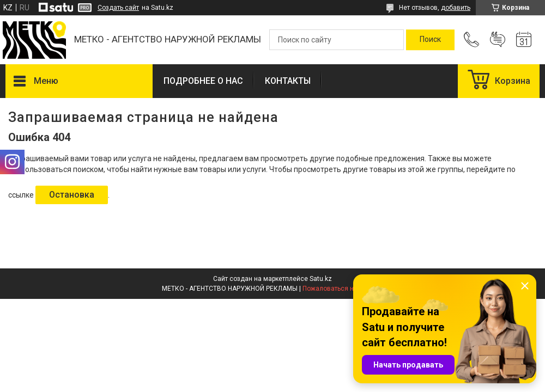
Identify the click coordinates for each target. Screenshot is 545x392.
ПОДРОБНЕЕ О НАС (203, 81)
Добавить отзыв (498, 40)
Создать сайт (118, 8)
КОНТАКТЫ (288, 81)
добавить (456, 8)
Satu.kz (321, 279)
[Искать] (430, 40)
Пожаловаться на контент (343, 289)
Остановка (72, 195)
